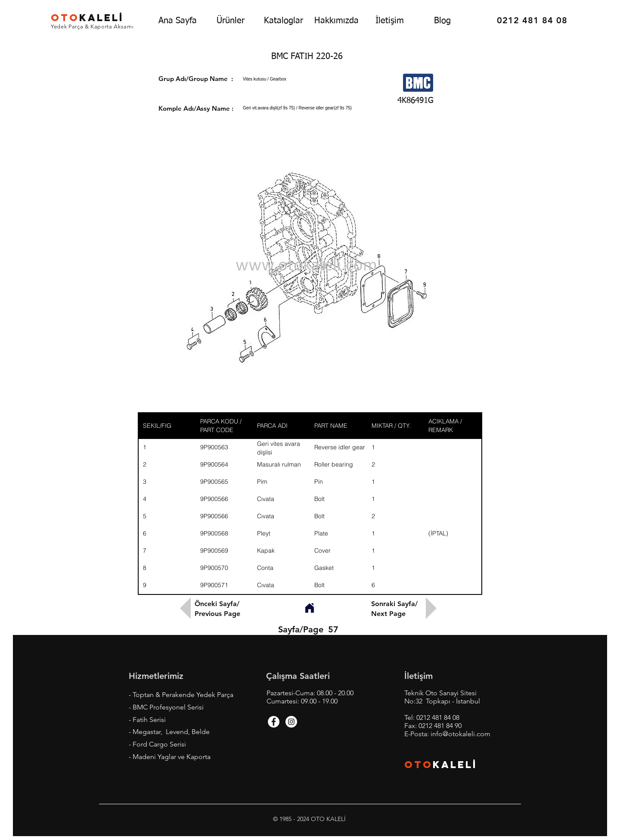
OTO (418, 765)
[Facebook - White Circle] (274, 722)
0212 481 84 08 (438, 717)
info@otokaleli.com (460, 734)
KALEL (87, 18)
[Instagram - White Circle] (291, 722)
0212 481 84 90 (440, 726)
